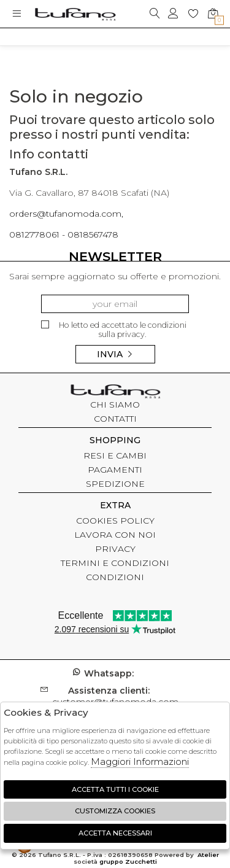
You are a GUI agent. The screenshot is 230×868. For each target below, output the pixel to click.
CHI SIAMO (115, 405)
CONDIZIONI (115, 577)
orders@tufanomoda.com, (66, 214)
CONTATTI (115, 419)
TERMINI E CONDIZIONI (115, 563)
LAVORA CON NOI (115, 535)
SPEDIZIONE (115, 484)
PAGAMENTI (115, 470)
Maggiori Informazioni (140, 761)
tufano (115, 393)
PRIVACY (115, 549)
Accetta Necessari (115, 833)
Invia (115, 354)
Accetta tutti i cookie (115, 789)
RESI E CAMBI (115, 455)
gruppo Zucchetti (128, 862)
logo (75, 14)
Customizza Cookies (115, 811)
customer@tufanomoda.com (115, 696)
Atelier (208, 855)
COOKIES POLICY (115, 521)
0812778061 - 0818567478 (64, 234)
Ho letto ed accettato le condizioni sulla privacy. (114, 330)
